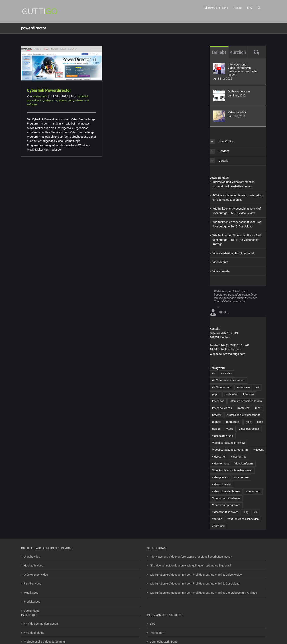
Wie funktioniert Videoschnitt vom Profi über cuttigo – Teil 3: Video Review (196, 575)
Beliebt (219, 52)
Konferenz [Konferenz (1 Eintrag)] (243, 408)
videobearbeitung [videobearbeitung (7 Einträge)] (223, 436)
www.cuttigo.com (234, 354)
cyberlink (83, 96)
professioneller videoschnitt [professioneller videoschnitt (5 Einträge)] (243, 415)
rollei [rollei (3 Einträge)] (249, 422)
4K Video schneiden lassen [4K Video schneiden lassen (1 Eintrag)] (228, 380)
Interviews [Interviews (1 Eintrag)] (218, 401)
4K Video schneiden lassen (41, 624)
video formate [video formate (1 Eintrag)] (221, 464)
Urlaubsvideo (32, 557)
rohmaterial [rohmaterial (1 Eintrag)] (233, 422)
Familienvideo (33, 584)
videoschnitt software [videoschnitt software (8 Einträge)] (225, 512)
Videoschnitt (220, 262)
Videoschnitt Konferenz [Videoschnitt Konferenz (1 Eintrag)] (226, 498)
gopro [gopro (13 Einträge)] (216, 394)
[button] (259, 7)
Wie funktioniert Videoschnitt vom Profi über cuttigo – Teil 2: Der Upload (194, 584)
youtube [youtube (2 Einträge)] (217, 519)
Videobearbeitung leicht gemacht (233, 253)
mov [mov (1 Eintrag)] (258, 408)
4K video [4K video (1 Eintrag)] (226, 373)
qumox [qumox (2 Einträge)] (216, 422)
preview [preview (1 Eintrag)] (217, 415)
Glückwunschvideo (36, 575)
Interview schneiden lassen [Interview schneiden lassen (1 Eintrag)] (246, 401)
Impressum (157, 633)
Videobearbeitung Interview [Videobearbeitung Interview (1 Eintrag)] (229, 443)
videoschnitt (40, 96)
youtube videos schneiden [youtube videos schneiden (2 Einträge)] (243, 519)
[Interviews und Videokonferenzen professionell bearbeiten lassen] (219, 65)
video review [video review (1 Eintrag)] (241, 477)
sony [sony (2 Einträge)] (260, 422)
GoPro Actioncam (239, 91)
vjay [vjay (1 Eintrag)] (246, 512)
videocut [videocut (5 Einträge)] (259, 450)
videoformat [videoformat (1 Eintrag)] (238, 457)
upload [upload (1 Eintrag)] (216, 429)
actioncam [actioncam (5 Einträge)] (243, 387)
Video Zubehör (237, 112)
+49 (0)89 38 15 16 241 (235, 345)
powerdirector (35, 100)
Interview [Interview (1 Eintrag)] (248, 394)
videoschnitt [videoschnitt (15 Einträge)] (253, 491)
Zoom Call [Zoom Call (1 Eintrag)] (218, 526)
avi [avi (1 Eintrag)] (257, 387)
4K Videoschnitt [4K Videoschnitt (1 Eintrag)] (222, 387)
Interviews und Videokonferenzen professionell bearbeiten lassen (243, 70)
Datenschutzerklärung (164, 642)
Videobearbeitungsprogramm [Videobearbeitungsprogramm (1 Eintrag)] (230, 450)
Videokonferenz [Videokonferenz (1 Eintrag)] (244, 464)
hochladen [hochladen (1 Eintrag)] (231, 394)
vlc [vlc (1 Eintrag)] (256, 512)
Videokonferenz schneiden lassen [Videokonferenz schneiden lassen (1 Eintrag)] (232, 470)
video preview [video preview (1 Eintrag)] (220, 477)
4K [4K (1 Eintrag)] (214, 373)
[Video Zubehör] (219, 113)
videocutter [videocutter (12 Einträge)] (219, 457)
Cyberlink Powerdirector (49, 90)
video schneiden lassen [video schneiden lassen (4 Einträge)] (226, 491)
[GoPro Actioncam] (219, 92)
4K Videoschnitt (34, 633)
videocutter (51, 100)
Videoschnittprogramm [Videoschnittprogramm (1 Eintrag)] (226, 505)
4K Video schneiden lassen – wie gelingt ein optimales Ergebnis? (190, 565)
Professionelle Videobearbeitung (44, 642)
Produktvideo (32, 602)
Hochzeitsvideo (34, 565)
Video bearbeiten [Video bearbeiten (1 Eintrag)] (249, 429)
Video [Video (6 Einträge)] (230, 429)
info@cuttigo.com (230, 349)
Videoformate (221, 271)
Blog (152, 624)
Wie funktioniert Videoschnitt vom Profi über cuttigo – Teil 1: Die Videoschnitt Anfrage (237, 240)
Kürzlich (238, 52)
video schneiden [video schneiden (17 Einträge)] (222, 485)
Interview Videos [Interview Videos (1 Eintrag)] (222, 408)
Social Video (32, 611)
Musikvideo (31, 593)
